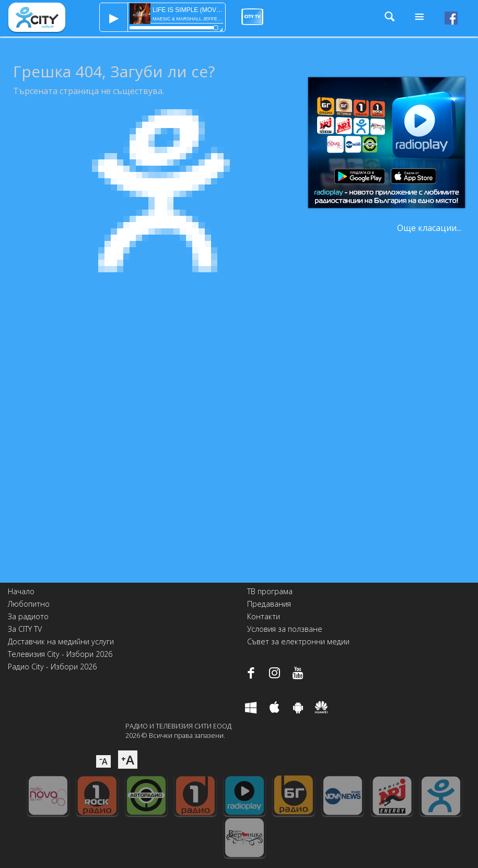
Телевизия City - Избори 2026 (60, 654)
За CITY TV (25, 629)
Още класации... (429, 228)
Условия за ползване (285, 629)
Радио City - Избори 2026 (52, 667)
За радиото (28, 616)
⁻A (103, 761)
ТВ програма (270, 591)
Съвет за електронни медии (298, 641)
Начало (21, 591)
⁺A (128, 760)
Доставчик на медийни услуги (61, 641)
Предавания (269, 604)
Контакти (264, 616)
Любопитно (29, 604)
